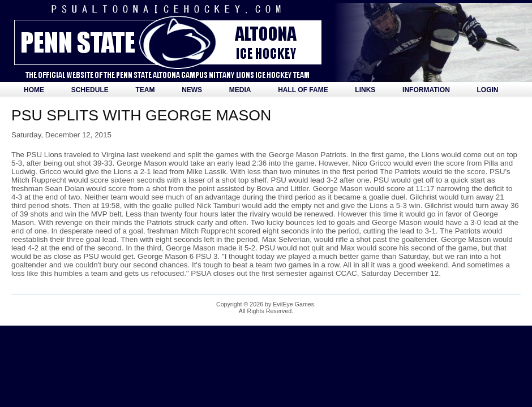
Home (34, 90)
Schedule (90, 90)
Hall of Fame (303, 90)
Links (365, 90)
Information (426, 90)
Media (240, 90)
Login (488, 90)
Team (145, 90)
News (192, 90)
